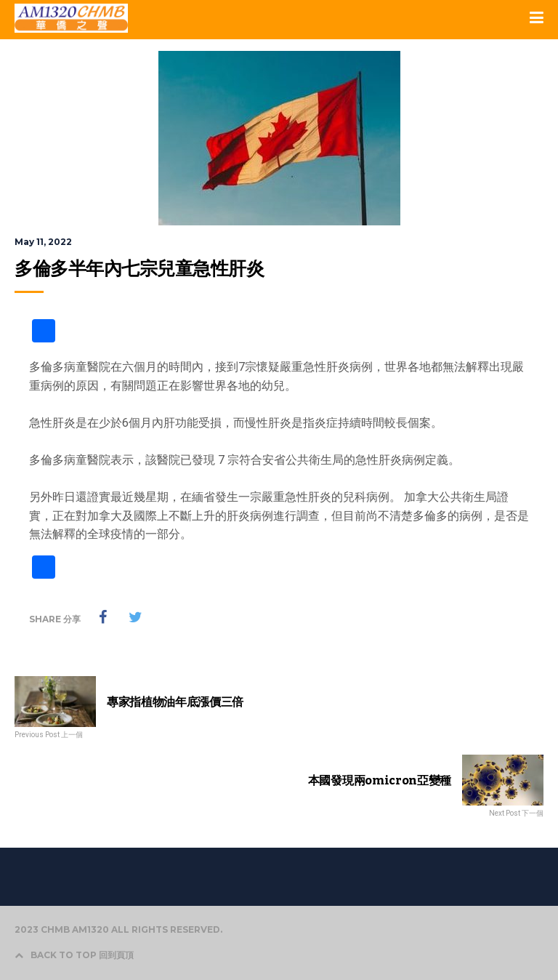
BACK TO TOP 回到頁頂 (74, 955)
